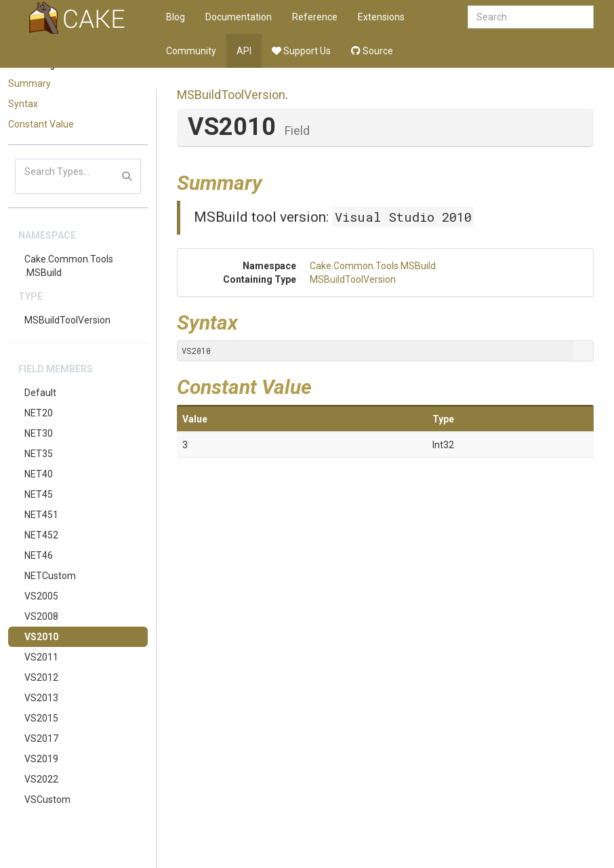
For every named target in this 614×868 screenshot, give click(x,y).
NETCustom (50, 576)
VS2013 (41, 698)
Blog (176, 17)
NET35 (39, 454)
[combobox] (531, 17)
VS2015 (41, 718)
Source (372, 51)
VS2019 (41, 759)
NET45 (39, 494)
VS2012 (41, 677)
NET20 (39, 413)
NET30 (39, 433)
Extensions (381, 17)
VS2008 (41, 616)
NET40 (39, 474)
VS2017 (41, 738)
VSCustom (47, 800)
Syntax (23, 104)
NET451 (41, 515)
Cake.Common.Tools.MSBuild (69, 266)
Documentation (239, 17)
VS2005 (41, 596)
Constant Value (41, 124)
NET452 (41, 535)
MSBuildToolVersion (67, 320)
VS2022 (41, 779)
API (244, 51)
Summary (29, 83)
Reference (315, 17)
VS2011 (41, 657)
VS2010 (41, 637)
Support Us (301, 51)
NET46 (39, 555)
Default (40, 393)
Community (191, 51)
